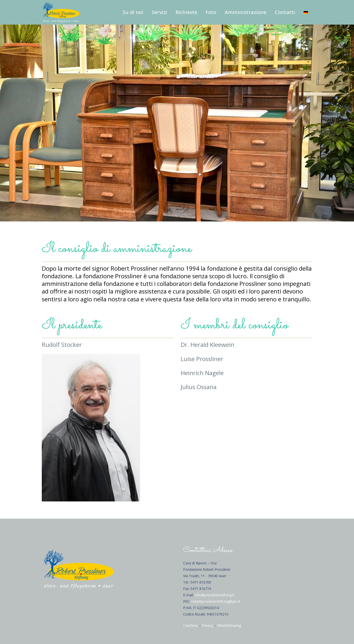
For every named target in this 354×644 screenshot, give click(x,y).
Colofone (191, 625)
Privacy (207, 625)
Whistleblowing (229, 625)
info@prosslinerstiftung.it (214, 595)
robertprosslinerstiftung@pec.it (216, 601)
